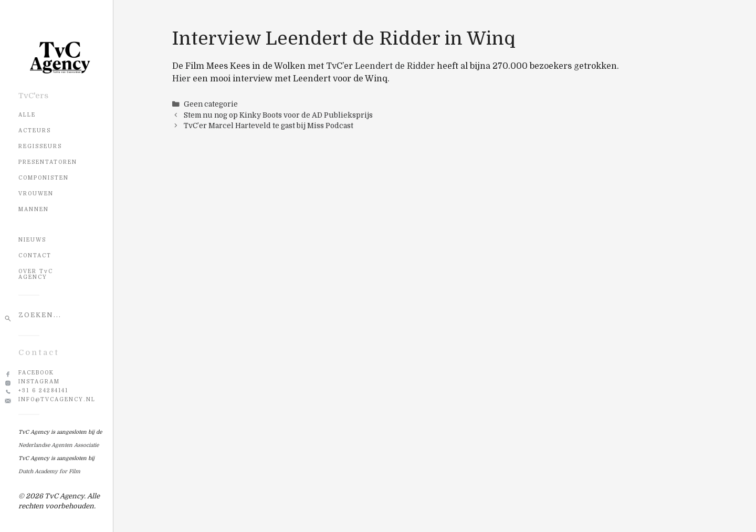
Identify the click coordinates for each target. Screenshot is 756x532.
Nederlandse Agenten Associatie (59, 445)
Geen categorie (211, 104)
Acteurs (35, 131)
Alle (27, 115)
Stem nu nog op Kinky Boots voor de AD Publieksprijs (278, 115)
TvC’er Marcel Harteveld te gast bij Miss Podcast (269, 126)
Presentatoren (48, 162)
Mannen (34, 209)
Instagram (39, 382)
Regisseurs (40, 146)
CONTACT (35, 255)
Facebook (36, 373)
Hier (181, 79)
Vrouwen (36, 194)
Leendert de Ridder (395, 66)
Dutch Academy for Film (49, 471)
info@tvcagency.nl (57, 399)
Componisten (44, 178)
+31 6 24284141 (43, 390)
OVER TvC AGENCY (36, 274)
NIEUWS (32, 240)
